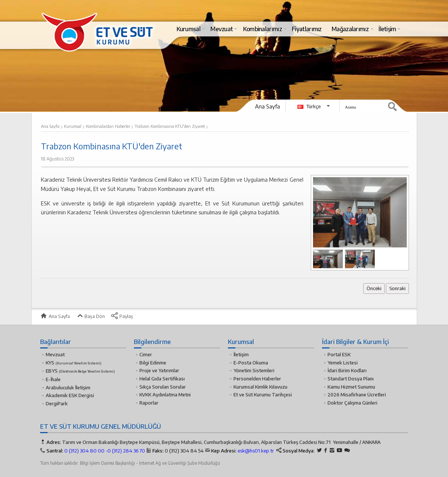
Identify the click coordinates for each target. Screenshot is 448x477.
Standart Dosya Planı (351, 379)
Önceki (374, 288)
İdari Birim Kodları (347, 370)
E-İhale (53, 379)
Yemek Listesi (343, 363)
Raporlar (149, 403)
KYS (74, 363)
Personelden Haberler (257, 379)
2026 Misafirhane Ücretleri (357, 395)
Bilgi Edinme (153, 363)
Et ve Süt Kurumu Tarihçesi (263, 395)
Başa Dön (90, 316)
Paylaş (122, 316)
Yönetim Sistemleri (254, 370)
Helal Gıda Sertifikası (162, 379)
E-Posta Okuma (251, 363)
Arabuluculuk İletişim (68, 387)
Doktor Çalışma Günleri (352, 403)
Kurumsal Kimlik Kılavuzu (260, 387)
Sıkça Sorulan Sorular (163, 387)
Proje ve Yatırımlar (159, 370)
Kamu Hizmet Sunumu (351, 387)
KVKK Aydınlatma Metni (165, 395)
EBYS (80, 371)
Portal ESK (339, 354)
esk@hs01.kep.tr (256, 451)
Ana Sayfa (267, 106)
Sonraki (397, 288)
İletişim (241, 354)
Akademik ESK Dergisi (70, 395)
